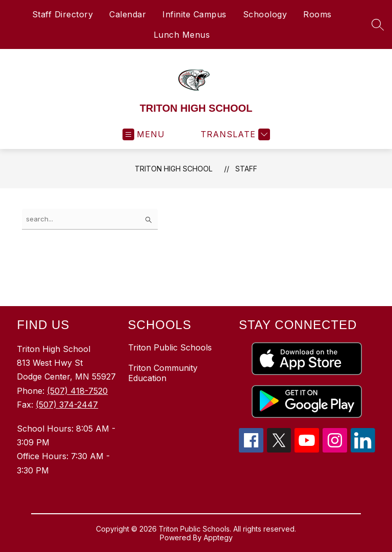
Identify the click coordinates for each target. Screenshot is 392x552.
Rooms (317, 14)
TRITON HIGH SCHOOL (174, 169)
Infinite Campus (194, 14)
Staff (246, 169)
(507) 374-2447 (67, 405)
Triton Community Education (163, 373)
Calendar (128, 14)
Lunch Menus (182, 35)
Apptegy (218, 537)
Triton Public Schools (170, 347)
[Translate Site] (234, 134)
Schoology (265, 14)
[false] (90, 219)
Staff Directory (63, 14)
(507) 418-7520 (77, 391)
